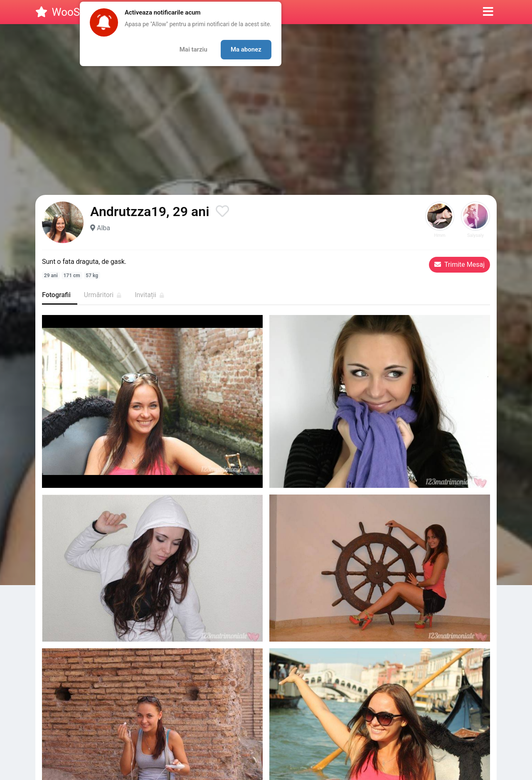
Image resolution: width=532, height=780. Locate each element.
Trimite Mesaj (459, 265)
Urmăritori (103, 295)
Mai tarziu (193, 49)
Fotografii (56, 295)
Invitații (149, 295)
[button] (488, 12)
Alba (103, 228)
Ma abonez (246, 49)
